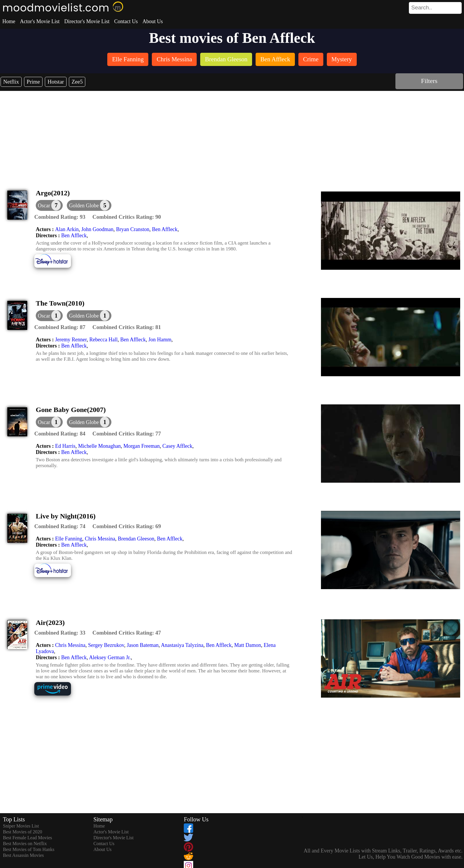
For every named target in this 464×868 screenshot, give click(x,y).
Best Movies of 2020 (23, 832)
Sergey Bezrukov (106, 645)
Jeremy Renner (71, 340)
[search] (435, 8)
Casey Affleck (177, 446)
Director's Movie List (87, 21)
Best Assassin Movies (23, 855)
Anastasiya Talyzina (182, 645)
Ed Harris (65, 446)
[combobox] (422, 8)
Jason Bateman (142, 645)
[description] (60, 217)
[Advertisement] (232, 135)
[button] (89, 205)
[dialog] (49, 205)
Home (9, 21)
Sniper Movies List (21, 826)
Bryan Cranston (133, 229)
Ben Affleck (165, 229)
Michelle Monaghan (99, 446)
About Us (153, 21)
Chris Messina (100, 539)
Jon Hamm (160, 340)
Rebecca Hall (103, 340)
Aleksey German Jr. (110, 657)
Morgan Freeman (142, 446)
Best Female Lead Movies (28, 838)
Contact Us (126, 21)
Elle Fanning (69, 539)
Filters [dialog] (429, 81)
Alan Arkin (67, 229)
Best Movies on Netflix (25, 844)
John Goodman (97, 229)
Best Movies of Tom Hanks (29, 849)
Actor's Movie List (40, 21)
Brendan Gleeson (136, 539)
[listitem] (128, 60)
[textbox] (422, 8)
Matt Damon (248, 645)
